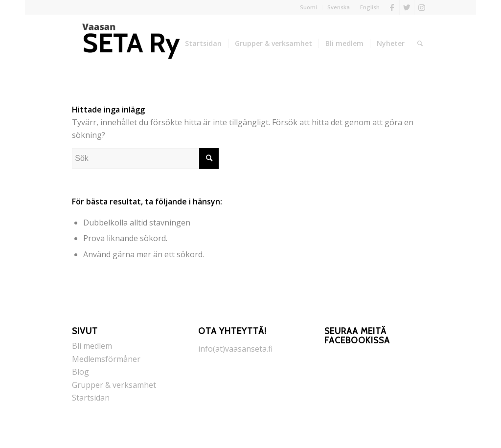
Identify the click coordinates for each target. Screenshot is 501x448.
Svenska (339, 7)
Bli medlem (92, 346)
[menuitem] (309, 7)
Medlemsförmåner (106, 359)
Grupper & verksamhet (114, 385)
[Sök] (420, 44)
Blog (80, 372)
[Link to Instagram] (422, 7)
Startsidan (91, 398)
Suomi (308, 7)
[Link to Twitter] (407, 7)
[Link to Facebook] (392, 7)
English (370, 7)
